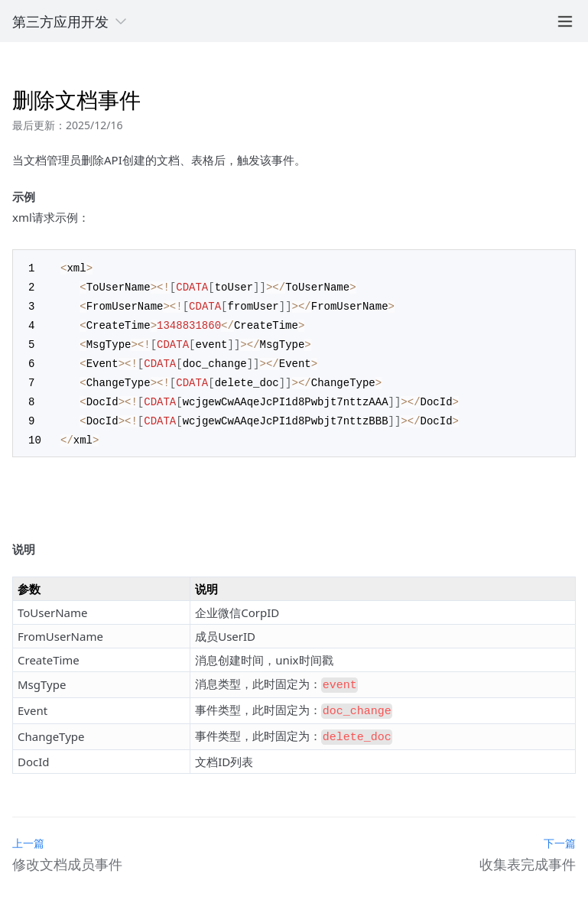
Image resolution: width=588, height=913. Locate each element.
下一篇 (560, 829)
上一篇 (28, 829)
